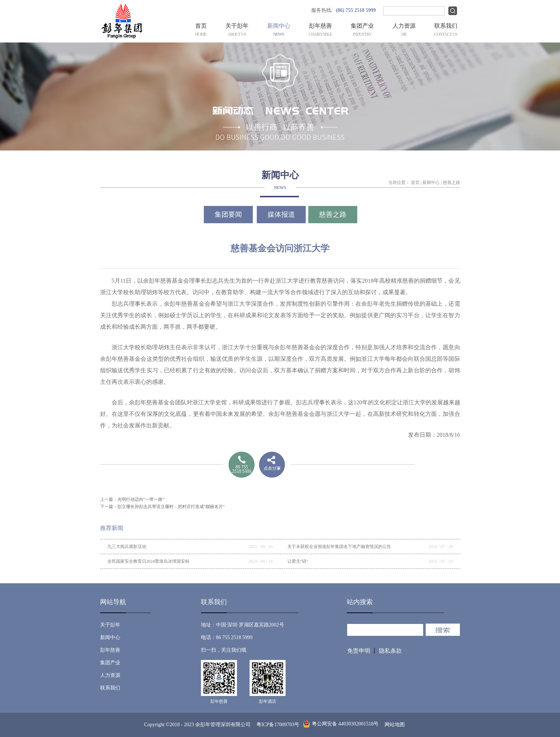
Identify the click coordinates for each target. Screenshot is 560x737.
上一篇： (132, 499)
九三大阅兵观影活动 (127, 547)
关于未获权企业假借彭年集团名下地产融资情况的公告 (339, 547)
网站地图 (393, 725)
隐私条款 (390, 651)
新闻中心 (431, 183)
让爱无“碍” (298, 561)
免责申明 (359, 651)
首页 (201, 30)
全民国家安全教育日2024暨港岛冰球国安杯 (148, 561)
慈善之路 (452, 183)
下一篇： (163, 507)
